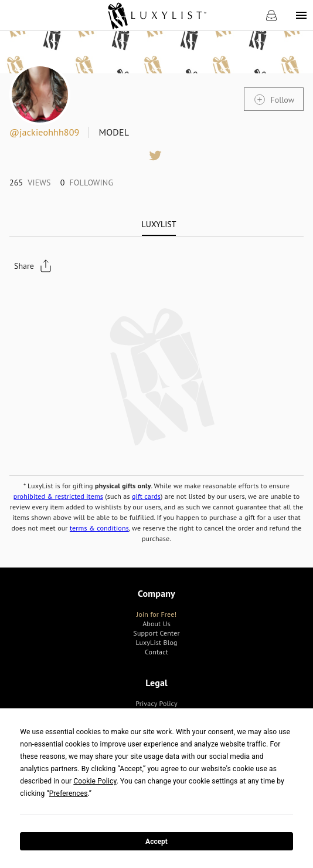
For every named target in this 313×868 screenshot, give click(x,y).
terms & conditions (99, 528)
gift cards (146, 496)
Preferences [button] (69, 793)
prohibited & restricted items (58, 496)
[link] (157, 15)
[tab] (159, 224)
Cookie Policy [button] (95, 781)
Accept (156, 842)
